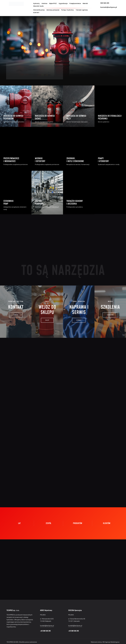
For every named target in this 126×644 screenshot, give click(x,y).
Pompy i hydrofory (68, 10)
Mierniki (85, 4)
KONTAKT (36, 13)
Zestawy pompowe (53, 10)
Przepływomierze (75, 4)
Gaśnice (44, 4)
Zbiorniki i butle (38, 6)
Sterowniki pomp (39, 10)
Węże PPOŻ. (53, 4)
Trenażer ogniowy (82, 10)
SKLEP (47, 320)
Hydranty (36, 4)
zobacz (16, 315)
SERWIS (79, 320)
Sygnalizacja (63, 4)
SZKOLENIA (110, 315)
